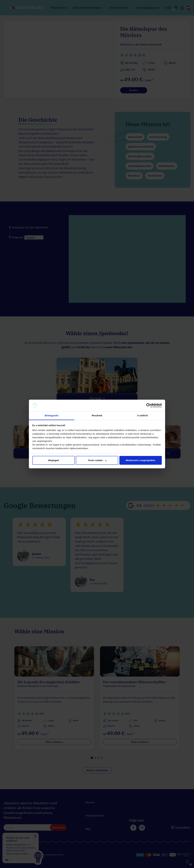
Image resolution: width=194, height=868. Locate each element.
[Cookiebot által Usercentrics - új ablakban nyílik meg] (149, 406)
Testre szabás (97, 460)
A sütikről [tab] (142, 415)
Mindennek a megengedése (141, 460)
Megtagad (53, 460)
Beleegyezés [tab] (52, 415)
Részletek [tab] (97, 415)
